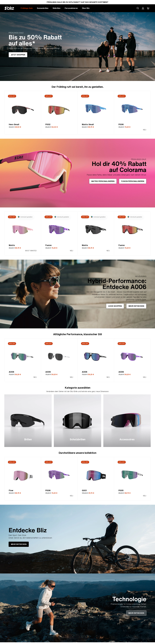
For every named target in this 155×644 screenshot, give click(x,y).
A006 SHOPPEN (115, 306)
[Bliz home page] (11, 8)
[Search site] (138, 8)
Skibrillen (57, 8)
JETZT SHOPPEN (18, 55)
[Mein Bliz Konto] (143, 8)
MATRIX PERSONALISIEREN (103, 181)
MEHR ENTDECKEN (136, 306)
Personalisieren (71, 8)
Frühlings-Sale (27, 8)
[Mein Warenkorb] (148, 8)
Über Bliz (86, 8)
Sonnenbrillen (43, 8)
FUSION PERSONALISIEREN (133, 181)
